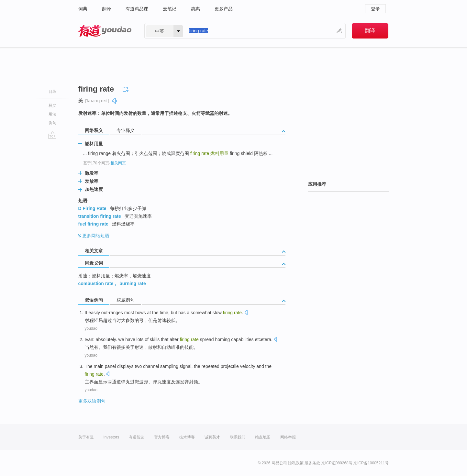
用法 (52, 114)
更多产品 (224, 9)
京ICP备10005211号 (371, 463)
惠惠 (195, 9)
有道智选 (137, 437)
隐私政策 (296, 463)
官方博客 (162, 437)
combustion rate (96, 283)
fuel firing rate (93, 224)
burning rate (133, 283)
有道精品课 (137, 9)
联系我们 (238, 437)
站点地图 (263, 437)
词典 (83, 9)
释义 (52, 105)
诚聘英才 (212, 437)
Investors (111, 437)
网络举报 (288, 437)
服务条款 (312, 463)
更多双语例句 (92, 401)
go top (52, 135)
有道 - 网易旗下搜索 (105, 31)
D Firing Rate (92, 208)
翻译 (106, 9)
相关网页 (118, 163)
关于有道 (86, 437)
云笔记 (170, 9)
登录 (375, 9)
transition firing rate (100, 216)
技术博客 (187, 437)
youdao (91, 328)
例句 (52, 123)
